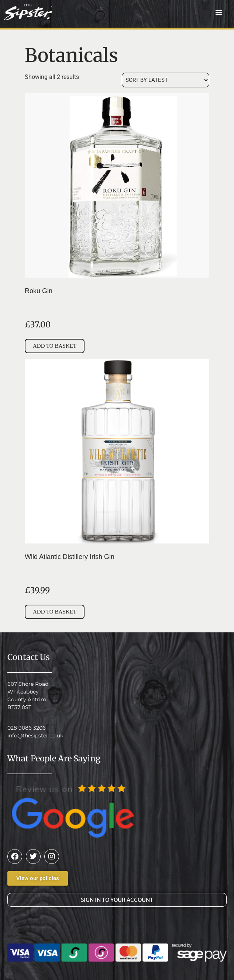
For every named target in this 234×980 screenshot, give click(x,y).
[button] (219, 12)
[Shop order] (166, 80)
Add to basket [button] (55, 346)
